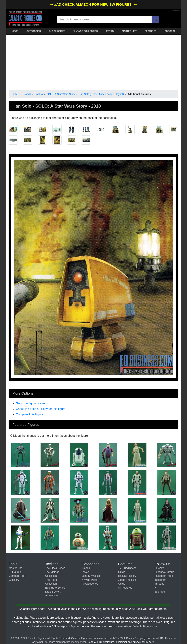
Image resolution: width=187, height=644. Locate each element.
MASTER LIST (129, 31)
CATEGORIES (34, 31)
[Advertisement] (93, 62)
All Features (125, 588)
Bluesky (159, 568)
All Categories (90, 584)
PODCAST (170, 31)
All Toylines (52, 595)
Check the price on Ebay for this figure (41, 409)
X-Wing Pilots (89, 580)
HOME (15, 94)
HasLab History (127, 576)
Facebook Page (164, 576)
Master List (15, 568)
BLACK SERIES (57, 31)
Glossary (14, 580)
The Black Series (55, 568)
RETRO (110, 31)
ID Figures (15, 572)
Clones (86, 568)
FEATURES (151, 31)
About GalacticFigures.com (142, 626)
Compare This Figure (30, 414)
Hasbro (39, 94)
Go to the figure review (31, 403)
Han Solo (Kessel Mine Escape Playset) (101, 94)
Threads (159, 584)
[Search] (155, 20)
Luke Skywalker (91, 576)
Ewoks (85, 572)
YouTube (160, 592)
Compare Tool (17, 576)
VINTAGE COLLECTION (86, 31)
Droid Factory (53, 592)
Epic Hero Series (55, 588)
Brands (27, 94)
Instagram (160, 580)
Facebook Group (164, 572)
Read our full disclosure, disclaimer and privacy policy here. (121, 642)
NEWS (15, 31)
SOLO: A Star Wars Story (61, 94)
